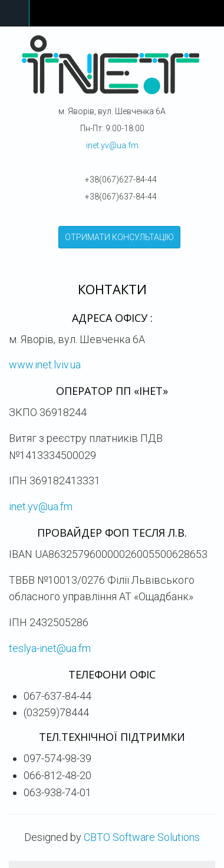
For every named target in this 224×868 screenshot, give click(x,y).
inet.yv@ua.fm (112, 145)
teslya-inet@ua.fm (50, 648)
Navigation (15, 13)
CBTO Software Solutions (142, 837)
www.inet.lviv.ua (45, 365)
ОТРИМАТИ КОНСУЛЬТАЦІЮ (119, 237)
